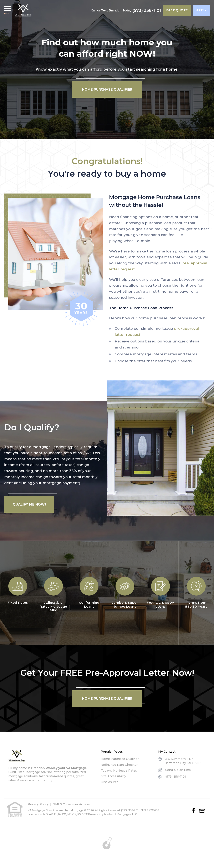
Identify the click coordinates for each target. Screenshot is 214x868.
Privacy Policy (38, 804)
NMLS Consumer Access (71, 804)
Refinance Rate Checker (119, 765)
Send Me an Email (179, 770)
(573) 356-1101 (147, 10)
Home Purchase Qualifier (120, 759)
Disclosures (110, 782)
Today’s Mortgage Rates (119, 771)
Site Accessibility (113, 776)
